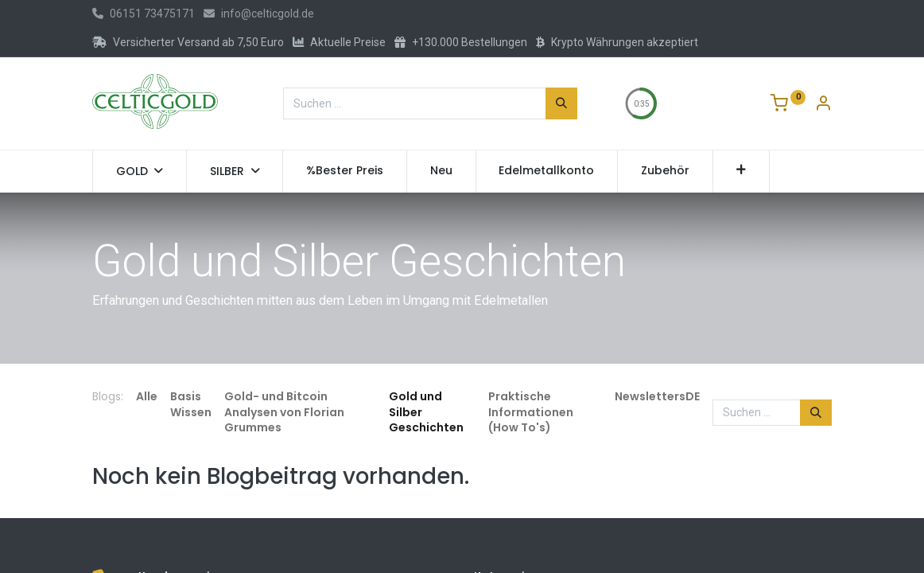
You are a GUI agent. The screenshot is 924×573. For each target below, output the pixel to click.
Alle (147, 396)
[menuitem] (345, 171)
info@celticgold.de (259, 14)
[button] (742, 171)
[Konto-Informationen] (823, 105)
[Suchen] (561, 103)
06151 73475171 (144, 14)
